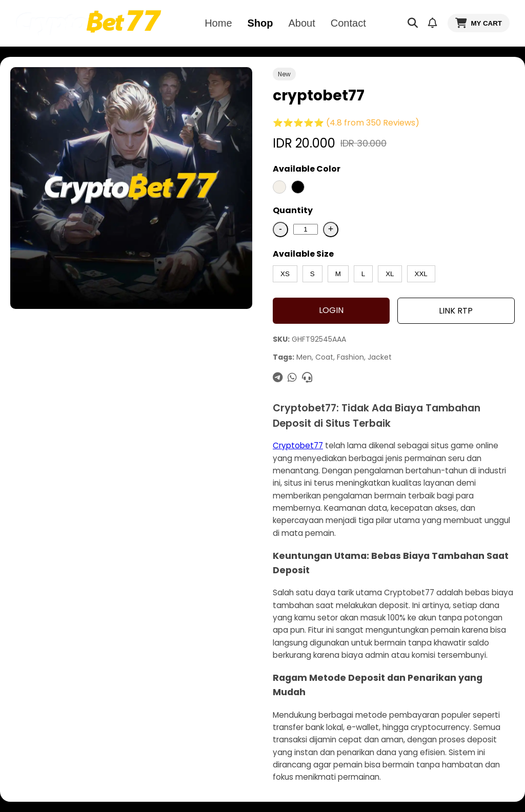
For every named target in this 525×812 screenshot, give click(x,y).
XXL (421, 274)
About (302, 23)
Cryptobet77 (298, 445)
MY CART (479, 23)
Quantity (293, 210)
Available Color (307, 169)
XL (390, 274)
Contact (348, 23)
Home (218, 23)
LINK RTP (456, 311)
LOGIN (331, 310)
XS (285, 274)
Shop (260, 23)
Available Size (303, 254)
